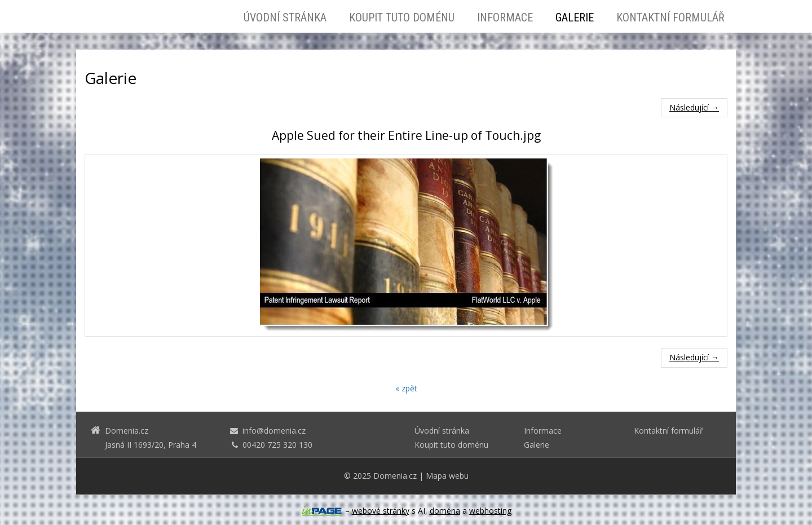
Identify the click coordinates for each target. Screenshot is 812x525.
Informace (505, 17)
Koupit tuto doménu (402, 17)
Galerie (575, 17)
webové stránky (381, 511)
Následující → (694, 107)
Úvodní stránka (285, 17)
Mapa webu (447, 476)
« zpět (406, 388)
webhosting (490, 511)
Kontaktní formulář (670, 17)
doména (445, 511)
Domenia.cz (395, 476)
